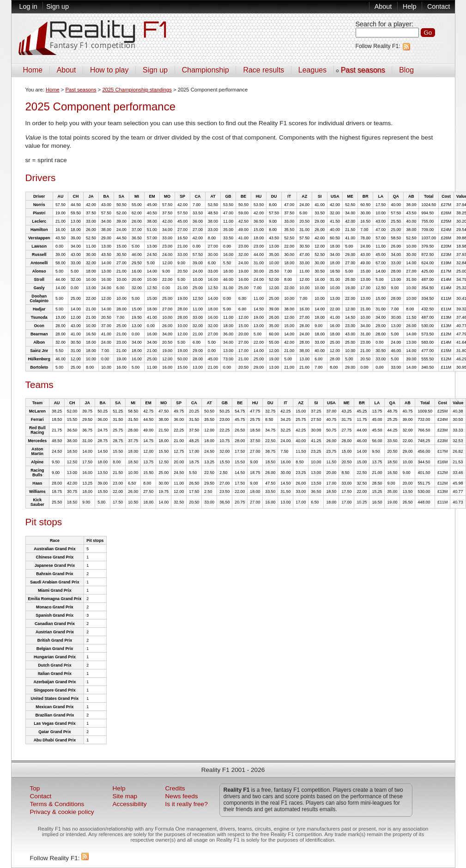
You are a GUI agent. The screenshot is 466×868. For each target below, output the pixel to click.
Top (35, 788)
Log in (28, 6)
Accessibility (130, 804)
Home (33, 70)
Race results (263, 70)
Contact (439, 6)
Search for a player (384, 24)
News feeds (182, 796)
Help (410, 6)
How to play (109, 70)
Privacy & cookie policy (62, 812)
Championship (206, 70)
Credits (175, 788)
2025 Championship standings (137, 90)
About (383, 6)
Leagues (312, 70)
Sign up (57, 6)
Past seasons (363, 70)
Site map (125, 796)
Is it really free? (187, 804)
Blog (406, 70)
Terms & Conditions (57, 804)
